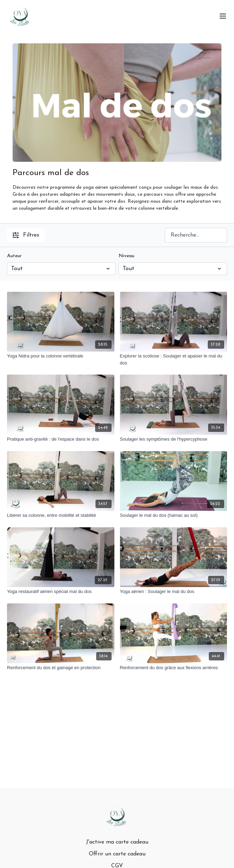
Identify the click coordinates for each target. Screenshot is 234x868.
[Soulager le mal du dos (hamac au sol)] (173, 515)
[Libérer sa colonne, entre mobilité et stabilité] (61, 515)
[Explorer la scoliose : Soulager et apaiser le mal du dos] (173, 359)
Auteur (14, 256)
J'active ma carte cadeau (117, 842)
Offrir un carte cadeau (117, 854)
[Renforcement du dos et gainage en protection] (61, 668)
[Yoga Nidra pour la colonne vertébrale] (61, 356)
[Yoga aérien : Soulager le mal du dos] (173, 592)
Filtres (26, 235)
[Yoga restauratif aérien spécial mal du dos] (61, 592)
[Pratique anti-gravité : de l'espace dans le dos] (61, 439)
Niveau (126, 256)
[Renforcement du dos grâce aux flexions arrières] (173, 668)
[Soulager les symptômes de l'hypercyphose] (173, 439)
